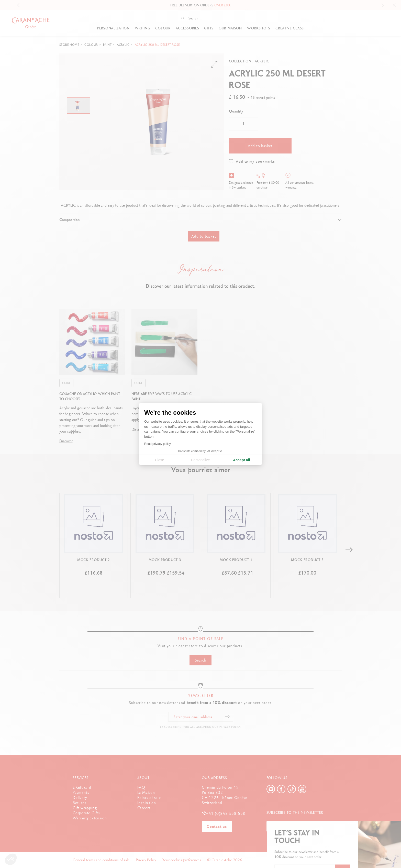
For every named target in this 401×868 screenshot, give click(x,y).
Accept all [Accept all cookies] (241, 460)
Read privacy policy (158, 444)
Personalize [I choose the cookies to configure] (200, 460)
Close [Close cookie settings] (160, 460)
